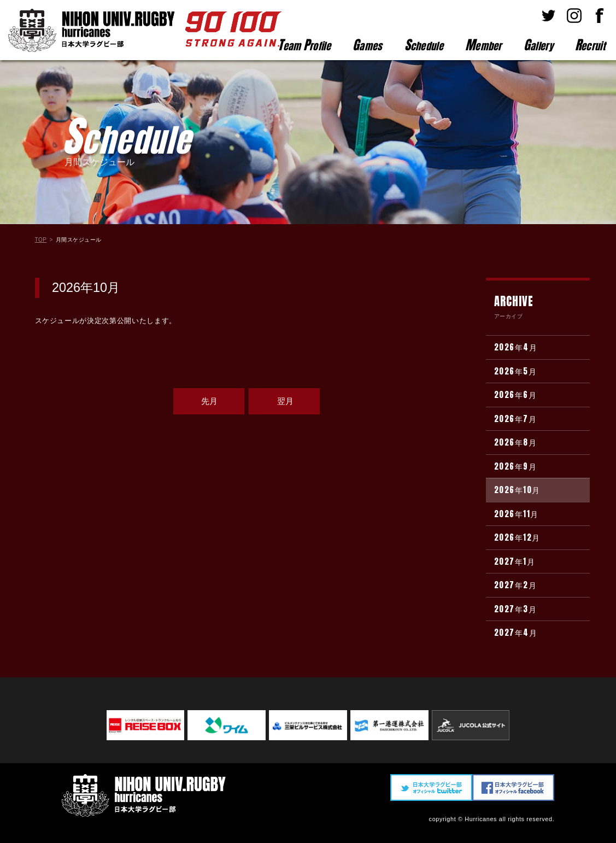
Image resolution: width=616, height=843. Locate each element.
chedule (424, 45)
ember (483, 45)
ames (368, 45)
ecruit (590, 45)
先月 (209, 401)
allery (538, 45)
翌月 (285, 401)
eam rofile (304, 45)
